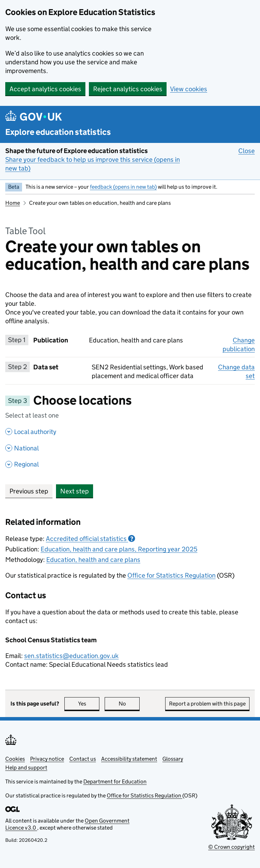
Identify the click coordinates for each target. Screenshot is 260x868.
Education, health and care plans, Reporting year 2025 (119, 549)
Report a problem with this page (207, 704)
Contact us (83, 759)
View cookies (189, 89)
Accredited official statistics (90, 539)
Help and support (26, 768)
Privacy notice (47, 759)
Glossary (173, 759)
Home (13, 203)
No (129, 704)
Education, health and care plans (93, 560)
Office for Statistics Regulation (171, 575)
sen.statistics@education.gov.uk (71, 656)
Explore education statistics (58, 132)
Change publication (239, 345)
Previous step (29, 491)
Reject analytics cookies (128, 89)
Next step (75, 491)
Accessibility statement (129, 759)
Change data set (236, 371)
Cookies (15, 759)
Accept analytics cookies (45, 89)
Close (247, 151)
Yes (89, 704)
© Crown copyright (231, 847)
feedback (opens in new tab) (123, 187)
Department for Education (115, 782)
